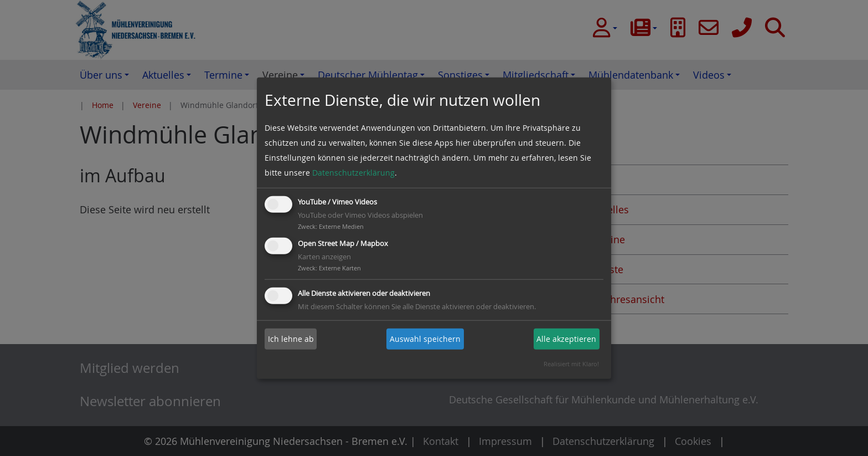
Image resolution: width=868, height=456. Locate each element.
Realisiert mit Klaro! (571, 364)
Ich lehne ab (291, 339)
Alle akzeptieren (566, 339)
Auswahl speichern (425, 339)
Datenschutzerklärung (353, 173)
